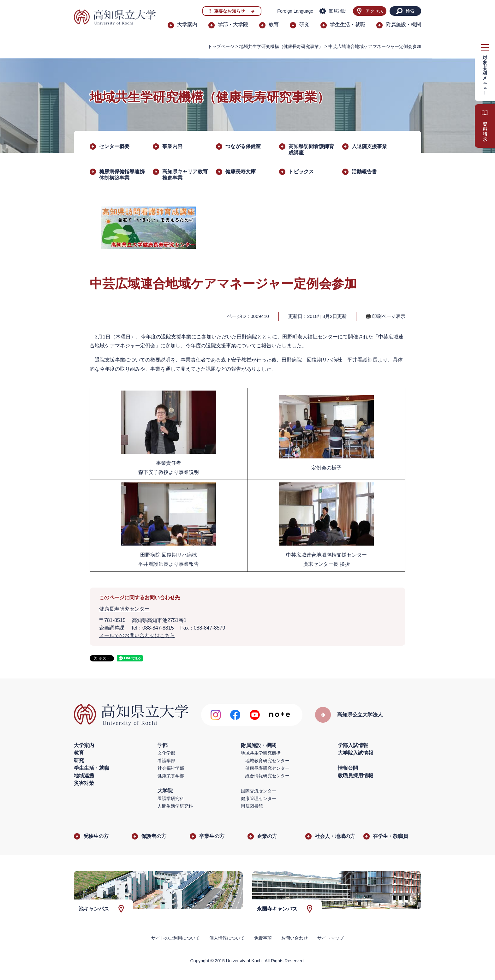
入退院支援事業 (369, 146)
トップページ (221, 46)
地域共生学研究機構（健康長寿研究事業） (281, 46)
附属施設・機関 (403, 24)
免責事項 (263, 938)
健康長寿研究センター (124, 609)
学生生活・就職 (348, 24)
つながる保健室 (243, 146)
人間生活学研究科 (175, 806)
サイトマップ (331, 938)
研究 (304, 24)
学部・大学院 (233, 24)
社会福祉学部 (171, 768)
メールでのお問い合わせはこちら (137, 635)
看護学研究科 (171, 798)
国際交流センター (259, 791)
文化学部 (166, 753)
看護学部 (166, 761)
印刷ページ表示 (389, 316)
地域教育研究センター (267, 761)
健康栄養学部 (171, 776)
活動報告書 (364, 172)
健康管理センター (259, 798)
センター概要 (114, 146)
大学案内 (187, 24)
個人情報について (227, 938)
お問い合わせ (295, 938)
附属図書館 (252, 806)
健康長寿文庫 (241, 172)
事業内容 (172, 146)
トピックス (301, 172)
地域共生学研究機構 (261, 753)
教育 (274, 24)
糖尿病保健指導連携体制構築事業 (122, 175)
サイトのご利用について (176, 938)
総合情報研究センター (267, 776)
